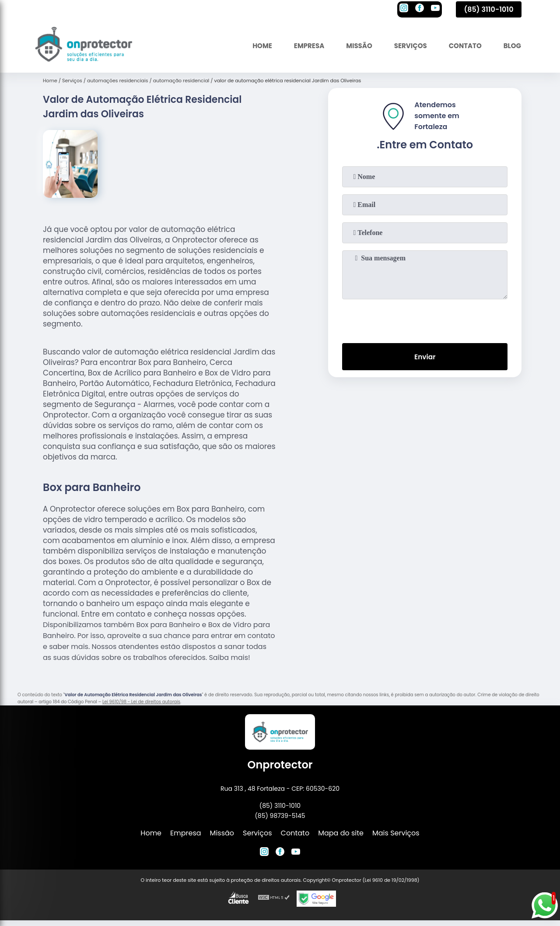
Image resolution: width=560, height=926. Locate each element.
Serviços (405, 46)
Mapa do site (341, 833)
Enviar (425, 357)
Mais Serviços (396, 833)
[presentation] (425, 319)
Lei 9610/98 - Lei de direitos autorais (141, 702)
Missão (351, 46)
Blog (511, 46)
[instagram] (404, 9)
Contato (462, 46)
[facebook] (420, 9)
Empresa (298, 46)
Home (249, 46)
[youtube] (435, 9)
